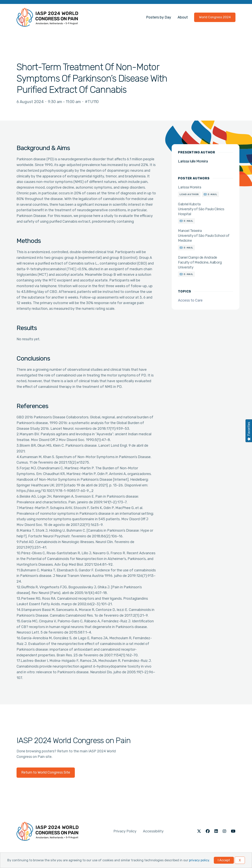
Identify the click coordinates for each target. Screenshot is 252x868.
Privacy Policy (125, 831)
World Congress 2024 (215, 17)
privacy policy (199, 860)
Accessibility (153, 831)
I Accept (224, 860)
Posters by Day (159, 17)
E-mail (213, 194)
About (183, 17)
